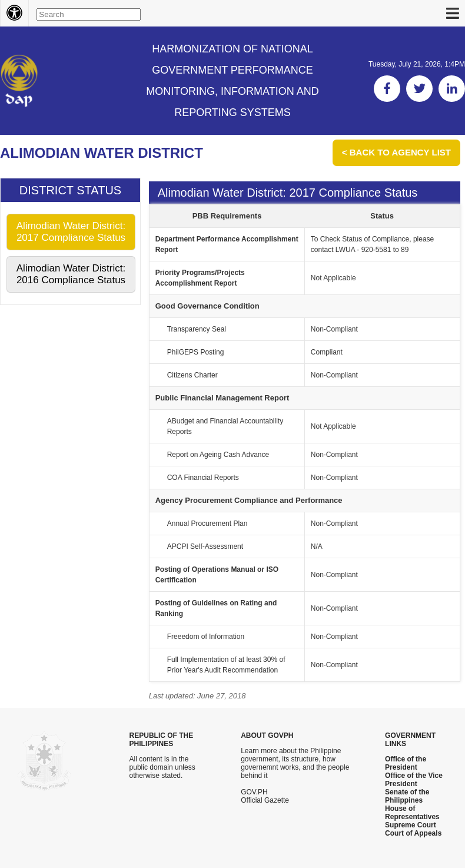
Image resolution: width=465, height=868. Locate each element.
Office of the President (406, 763)
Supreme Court (411, 825)
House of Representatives (412, 813)
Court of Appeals (413, 833)
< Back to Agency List (396, 152)
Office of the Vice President (414, 780)
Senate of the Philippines (407, 796)
